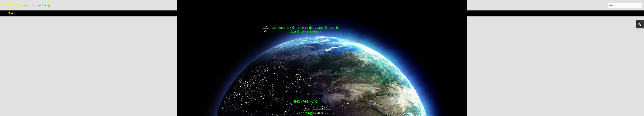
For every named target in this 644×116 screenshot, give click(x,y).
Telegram (306, 111)
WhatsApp (306, 100)
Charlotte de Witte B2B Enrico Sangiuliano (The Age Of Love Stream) (306, 17)
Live (4, 13)
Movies (12, 13)
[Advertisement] (366, 63)
